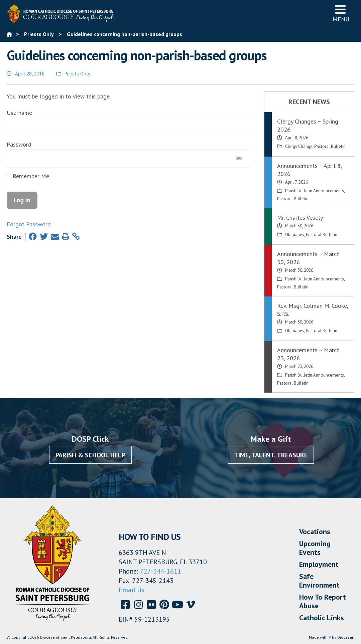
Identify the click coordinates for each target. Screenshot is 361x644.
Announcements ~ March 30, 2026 (308, 258)
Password (19, 144)
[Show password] (239, 159)
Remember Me (28, 176)
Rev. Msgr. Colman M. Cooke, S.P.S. (313, 310)
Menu (341, 13)
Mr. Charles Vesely (300, 218)
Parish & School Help (90, 455)
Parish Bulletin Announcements (315, 191)
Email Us (132, 590)
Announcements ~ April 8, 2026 (309, 170)
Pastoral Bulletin (330, 146)
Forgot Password (29, 224)
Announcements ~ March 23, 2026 (308, 354)
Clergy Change (299, 146)
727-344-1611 (161, 571)
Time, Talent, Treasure (271, 455)
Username (19, 113)
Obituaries (295, 235)
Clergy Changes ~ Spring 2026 (308, 125)
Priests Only (77, 74)
